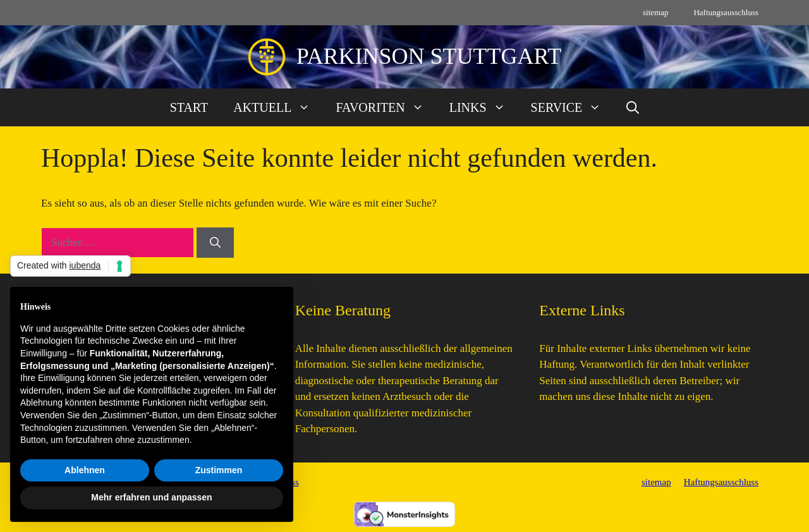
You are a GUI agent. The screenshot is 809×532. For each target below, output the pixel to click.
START (189, 107)
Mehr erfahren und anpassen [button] (151, 497)
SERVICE (573, 107)
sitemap (655, 12)
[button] (633, 107)
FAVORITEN (386, 107)
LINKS (484, 107)
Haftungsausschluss (726, 12)
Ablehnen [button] (85, 470)
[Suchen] (215, 243)
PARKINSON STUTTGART (429, 56)
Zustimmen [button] (219, 470)
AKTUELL (278, 107)
